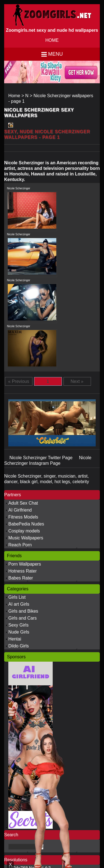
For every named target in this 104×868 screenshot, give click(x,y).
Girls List (17, 597)
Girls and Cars (22, 618)
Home (14, 96)
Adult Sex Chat (23, 503)
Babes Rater (21, 578)
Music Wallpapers (26, 538)
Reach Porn (20, 545)
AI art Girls (19, 604)
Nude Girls (19, 632)
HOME (52, 40)
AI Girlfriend (20, 510)
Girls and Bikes (23, 611)
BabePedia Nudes (26, 524)
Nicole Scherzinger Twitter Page (42, 458)
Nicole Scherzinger (19, 188)
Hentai (15, 639)
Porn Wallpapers (25, 564)
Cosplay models (24, 531)
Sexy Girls (18, 625)
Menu (56, 54)
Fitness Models (23, 517)
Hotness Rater (22, 571)
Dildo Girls (19, 646)
